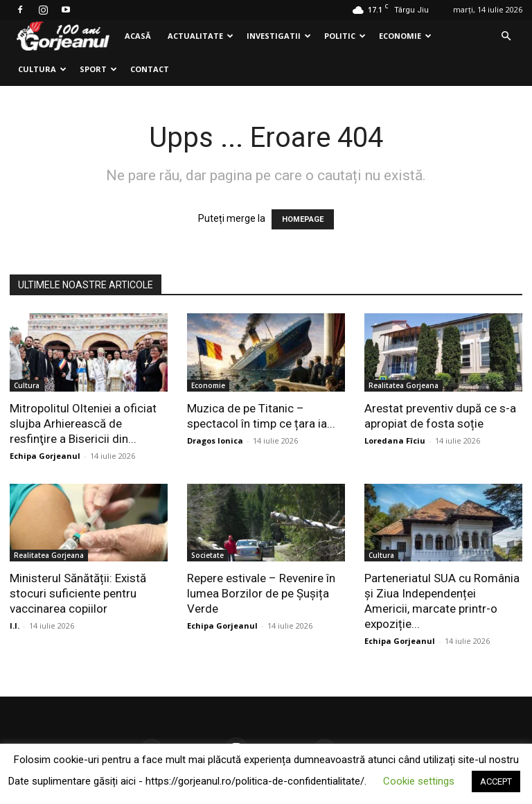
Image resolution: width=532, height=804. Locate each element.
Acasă (138, 36)
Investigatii (279, 36)
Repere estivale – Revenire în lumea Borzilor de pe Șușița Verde (261, 593)
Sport (98, 69)
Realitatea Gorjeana (404, 385)
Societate (207, 555)
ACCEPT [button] (496, 781)
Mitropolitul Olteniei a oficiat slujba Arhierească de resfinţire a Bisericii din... (83, 423)
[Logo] (63, 36)
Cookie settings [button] (419, 781)
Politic (345, 36)
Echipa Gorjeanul (45, 456)
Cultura (42, 69)
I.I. (15, 626)
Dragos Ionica (215, 440)
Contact (150, 69)
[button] (506, 36)
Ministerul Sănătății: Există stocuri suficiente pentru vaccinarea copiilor (78, 593)
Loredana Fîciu (395, 440)
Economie (405, 36)
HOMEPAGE (303, 219)
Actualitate (201, 36)
